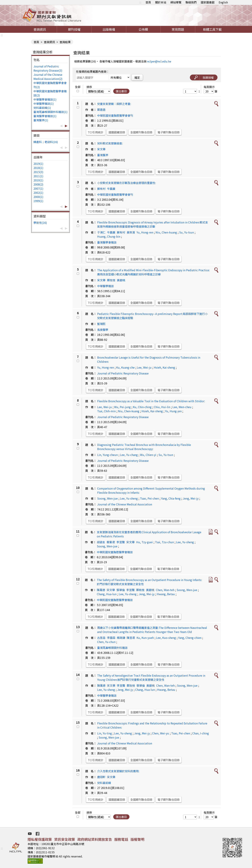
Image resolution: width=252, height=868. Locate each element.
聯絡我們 (191, 2)
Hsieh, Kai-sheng (164, 367)
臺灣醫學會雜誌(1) (45, 116)
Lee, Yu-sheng (129, 498)
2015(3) (38, 172)
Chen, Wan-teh (165, 590)
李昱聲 (121, 542)
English (223, 2)
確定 (137, 77)
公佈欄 (143, 29)
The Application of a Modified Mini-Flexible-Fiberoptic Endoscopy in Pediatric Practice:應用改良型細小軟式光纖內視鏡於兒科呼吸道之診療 (153, 272)
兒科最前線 (104, 783)
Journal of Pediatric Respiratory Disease (123, 373)
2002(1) (38, 193)
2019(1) (38, 164)
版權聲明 (137, 839)
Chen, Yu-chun (106, 642)
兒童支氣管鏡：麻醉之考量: (114, 104)
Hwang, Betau (166, 594)
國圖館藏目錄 (117, 132)
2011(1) (38, 176)
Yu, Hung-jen (173, 411)
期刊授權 (74, 29)
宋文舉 (101, 149)
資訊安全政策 (65, 839)
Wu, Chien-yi (148, 455)
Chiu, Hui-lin (162, 407)
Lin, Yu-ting (105, 733)
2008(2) (38, 184)
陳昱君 (131, 638)
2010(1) (38, 180)
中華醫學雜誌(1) (44, 104)
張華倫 (121, 590)
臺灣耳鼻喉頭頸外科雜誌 (112, 648)
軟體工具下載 (212, 29)
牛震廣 (111, 189)
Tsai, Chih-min (106, 411)
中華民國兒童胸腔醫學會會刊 (115, 115)
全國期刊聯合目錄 (141, 132)
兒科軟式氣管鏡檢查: (110, 143)
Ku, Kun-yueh (145, 638)
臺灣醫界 (103, 155)
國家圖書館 (208, 2)
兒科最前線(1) (42, 108)
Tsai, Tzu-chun (164, 542)
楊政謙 (121, 638)
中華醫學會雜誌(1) (45, 99)
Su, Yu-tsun (186, 232)
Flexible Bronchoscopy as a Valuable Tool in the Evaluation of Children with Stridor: (151, 401)
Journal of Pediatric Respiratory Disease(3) (48, 68)
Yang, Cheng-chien (190, 638)
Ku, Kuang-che (125, 367)
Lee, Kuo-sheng (166, 638)
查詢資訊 (40, 29)
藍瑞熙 (101, 324)
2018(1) (38, 168)
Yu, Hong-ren (145, 232)
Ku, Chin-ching (142, 407)
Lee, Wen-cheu (182, 407)
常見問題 (178, 29)
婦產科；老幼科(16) (46, 142)
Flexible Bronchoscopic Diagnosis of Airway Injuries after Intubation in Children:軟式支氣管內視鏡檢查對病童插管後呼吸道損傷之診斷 (153, 224)
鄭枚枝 (140, 590)
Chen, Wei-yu (161, 733)
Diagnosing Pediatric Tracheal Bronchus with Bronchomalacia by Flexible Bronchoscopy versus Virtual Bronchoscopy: (144, 447)
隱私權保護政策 (40, 839)
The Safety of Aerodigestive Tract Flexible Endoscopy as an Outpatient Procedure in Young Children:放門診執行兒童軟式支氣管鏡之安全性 (151, 677)
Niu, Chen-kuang (166, 232)
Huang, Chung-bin (109, 236)
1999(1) (38, 201)
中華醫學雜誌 (105, 286)
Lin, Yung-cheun (107, 455)
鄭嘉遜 (101, 110)
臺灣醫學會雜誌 (107, 242)
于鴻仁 (101, 232)
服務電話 (121, 839)
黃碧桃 (121, 280)
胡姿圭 (101, 542)
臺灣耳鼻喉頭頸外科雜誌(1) (50, 112)
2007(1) (38, 188)
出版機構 (109, 29)
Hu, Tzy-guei (144, 542)
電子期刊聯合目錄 (169, 132)
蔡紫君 (111, 542)
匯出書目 (121, 91)
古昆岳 (101, 638)
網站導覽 (176, 2)
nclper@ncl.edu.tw (159, 61)
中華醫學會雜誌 (107, 695)
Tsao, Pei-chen (149, 498)
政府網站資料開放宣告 (95, 839)
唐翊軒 (101, 777)
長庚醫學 (103, 330)
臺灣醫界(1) (41, 120)
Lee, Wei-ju (144, 367)
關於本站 (161, 2)
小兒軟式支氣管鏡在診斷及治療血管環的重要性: (127, 183)
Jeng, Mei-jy (191, 498)
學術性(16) (40, 223)
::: (140, 2)
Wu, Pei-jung (122, 407)
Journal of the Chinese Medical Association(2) (48, 77)
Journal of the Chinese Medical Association (125, 504)
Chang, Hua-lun (107, 594)
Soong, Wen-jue (107, 498)
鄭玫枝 (111, 280)
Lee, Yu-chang (129, 455)
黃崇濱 (131, 232)
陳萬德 (101, 590)
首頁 (148, 2)
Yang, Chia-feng (171, 498)
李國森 (111, 638)
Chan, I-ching (201, 733)
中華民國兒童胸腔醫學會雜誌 (115, 552)
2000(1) (38, 197)
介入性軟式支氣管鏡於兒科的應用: (118, 771)
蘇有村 (101, 189)
